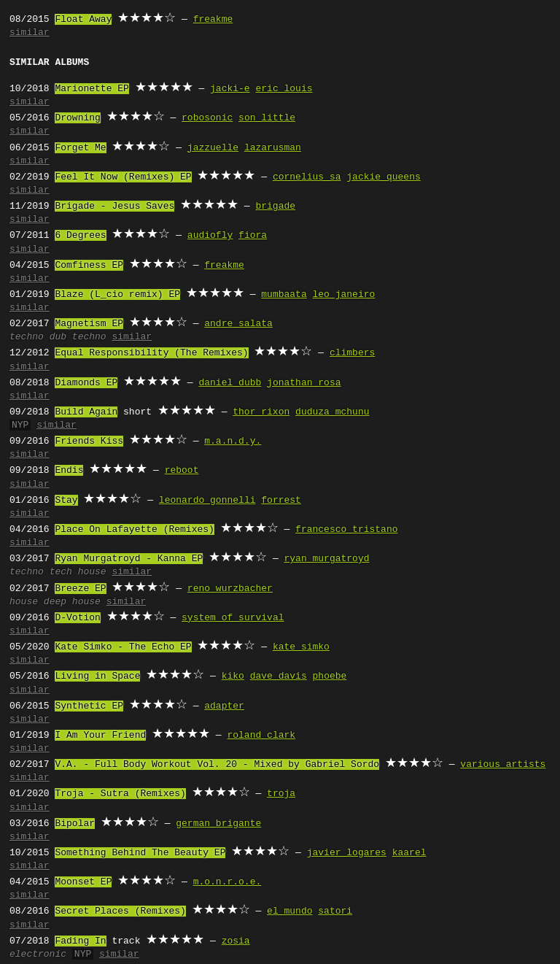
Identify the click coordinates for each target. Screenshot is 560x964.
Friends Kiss (89, 441)
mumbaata (284, 295)
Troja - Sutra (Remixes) (120, 794)
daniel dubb (230, 383)
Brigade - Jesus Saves (114, 207)
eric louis (284, 89)
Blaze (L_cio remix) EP (117, 295)
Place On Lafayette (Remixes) (134, 530)
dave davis (279, 676)
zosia (236, 941)
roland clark (261, 736)
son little (267, 118)
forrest (281, 501)
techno (27, 337)
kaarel (409, 853)
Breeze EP (80, 589)
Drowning (77, 118)
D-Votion (77, 618)
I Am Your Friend (100, 736)
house (24, 602)
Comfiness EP (89, 266)
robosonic (207, 118)
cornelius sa (307, 177)
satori (335, 911)
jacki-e (230, 89)
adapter (224, 706)
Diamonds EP (86, 383)
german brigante (218, 824)
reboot (182, 471)
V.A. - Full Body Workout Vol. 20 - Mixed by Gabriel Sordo (217, 765)
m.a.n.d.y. (233, 441)
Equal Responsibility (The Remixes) (151, 353)
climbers (352, 353)
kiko (233, 676)
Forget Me (80, 148)
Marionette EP (92, 89)
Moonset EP (83, 882)
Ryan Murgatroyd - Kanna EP (129, 559)
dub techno (78, 337)
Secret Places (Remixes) (120, 911)
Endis (69, 471)
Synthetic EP (89, 706)
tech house (78, 572)
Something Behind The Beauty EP (140, 853)
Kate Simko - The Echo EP (123, 647)
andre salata (238, 324)
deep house (72, 602)
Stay (66, 501)
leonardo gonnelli (207, 501)
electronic (38, 955)
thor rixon (261, 412)
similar (30, 33)
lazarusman (273, 148)
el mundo (289, 911)
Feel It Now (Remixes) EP (123, 177)
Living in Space (97, 676)
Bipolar (75, 824)
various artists (503, 765)
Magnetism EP (89, 324)
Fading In (80, 941)
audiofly (210, 236)
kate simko (301, 647)
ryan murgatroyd (326, 559)
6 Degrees (80, 236)
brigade (275, 207)
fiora (253, 236)
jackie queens (383, 177)
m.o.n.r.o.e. (227, 882)
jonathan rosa (304, 383)
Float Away (83, 20)
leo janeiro (343, 295)
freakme (213, 20)
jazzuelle (213, 148)
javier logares (347, 853)
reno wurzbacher (230, 589)
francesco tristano (346, 530)
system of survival (233, 618)
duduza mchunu (332, 412)
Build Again (86, 412)
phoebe (330, 676)
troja (281, 794)
